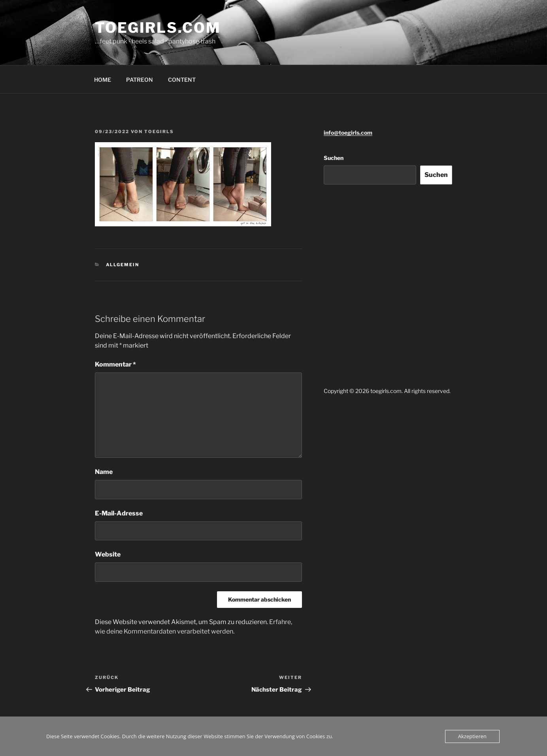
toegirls (159, 132)
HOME (103, 80)
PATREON (140, 80)
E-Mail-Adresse (119, 513)
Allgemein (123, 265)
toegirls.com (158, 28)
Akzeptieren (472, 736)
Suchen (334, 158)
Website (108, 554)
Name (104, 472)
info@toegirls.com (348, 133)
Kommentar (115, 364)
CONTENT (182, 80)
